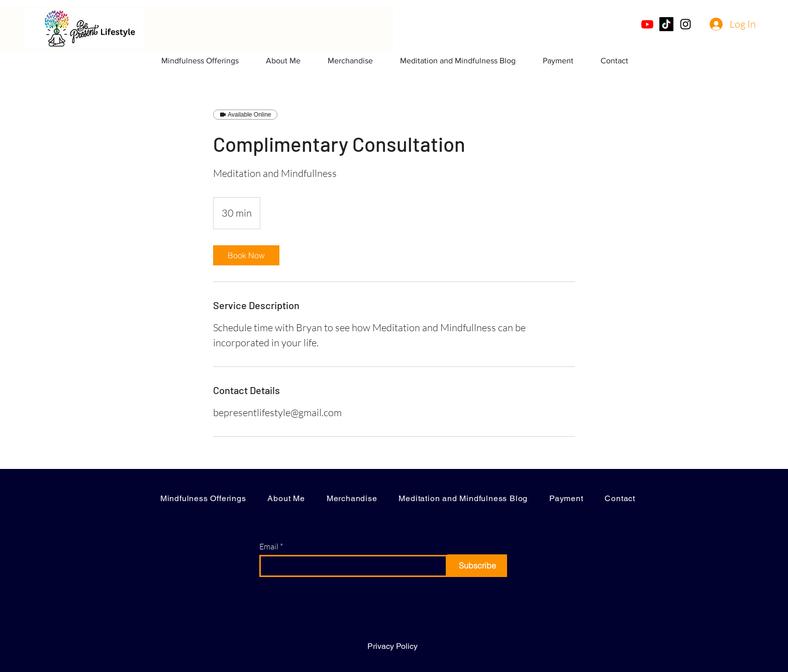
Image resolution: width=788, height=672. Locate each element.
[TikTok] (666, 24)
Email (269, 546)
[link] (246, 255)
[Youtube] (647, 24)
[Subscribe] (477, 566)
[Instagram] (685, 24)
